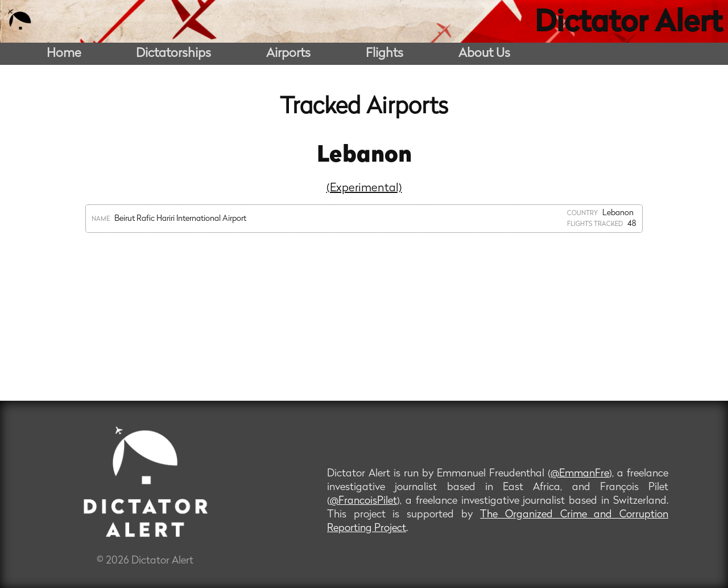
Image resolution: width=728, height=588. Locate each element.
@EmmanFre (580, 474)
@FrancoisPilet (363, 501)
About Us (484, 54)
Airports (288, 54)
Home (64, 54)
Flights (384, 54)
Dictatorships (173, 54)
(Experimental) (364, 188)
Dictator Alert (628, 24)
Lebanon (364, 156)
